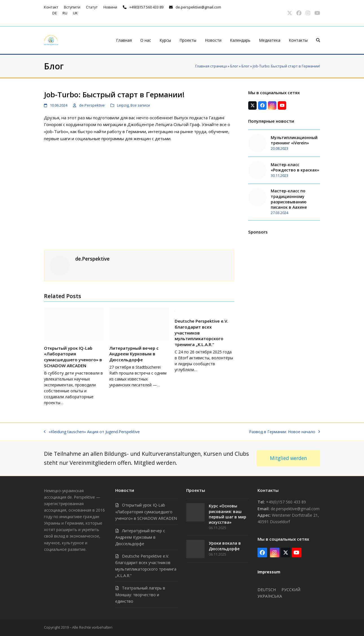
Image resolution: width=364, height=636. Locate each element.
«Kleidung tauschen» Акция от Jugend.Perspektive (92, 431)
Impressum (269, 572)
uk (75, 13)
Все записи (140, 105)
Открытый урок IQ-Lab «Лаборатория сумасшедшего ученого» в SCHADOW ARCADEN (73, 357)
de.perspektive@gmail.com (198, 7)
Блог (234, 66)
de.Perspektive (92, 105)
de (55, 13)
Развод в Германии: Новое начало (285, 431)
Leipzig (123, 105)
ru (65, 13)
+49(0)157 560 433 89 (146, 7)
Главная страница (211, 66)
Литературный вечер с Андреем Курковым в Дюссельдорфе (134, 354)
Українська (270, 596)
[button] (318, 40)
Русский (291, 590)
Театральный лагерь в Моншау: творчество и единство (140, 594)
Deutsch (267, 590)
